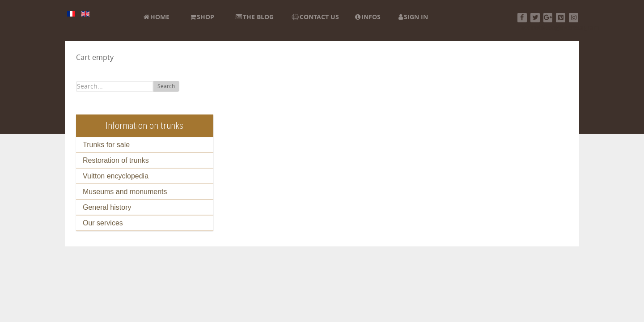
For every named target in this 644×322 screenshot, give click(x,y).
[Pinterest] (561, 18)
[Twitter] (535, 18)
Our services (103, 223)
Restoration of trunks (116, 160)
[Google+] (548, 18)
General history (107, 207)
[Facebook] (522, 18)
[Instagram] (574, 18)
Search (166, 86)
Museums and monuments (125, 192)
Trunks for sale (106, 145)
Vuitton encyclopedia (116, 176)
